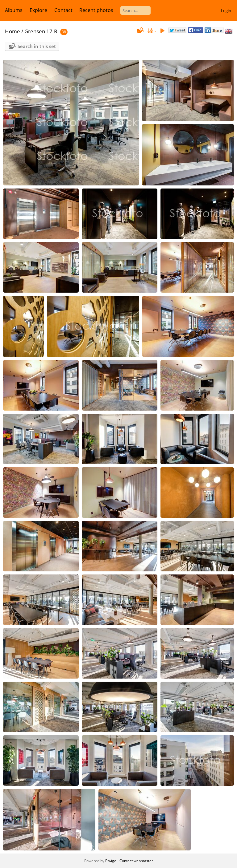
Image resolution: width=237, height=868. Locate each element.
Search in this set (37, 46)
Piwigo (111, 861)
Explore (38, 10)
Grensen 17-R (41, 31)
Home (12, 31)
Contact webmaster (136, 861)
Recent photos (96, 10)
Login (226, 10)
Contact (63, 10)
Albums (14, 10)
